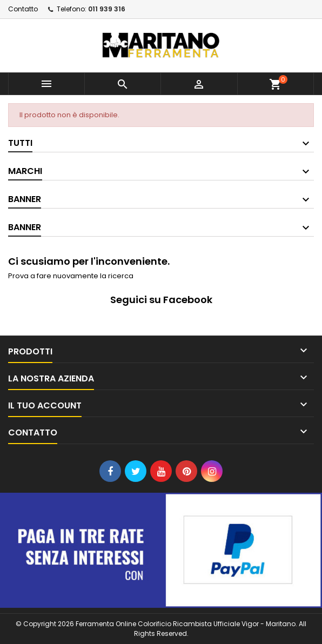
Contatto (23, 9)
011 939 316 (107, 9)
